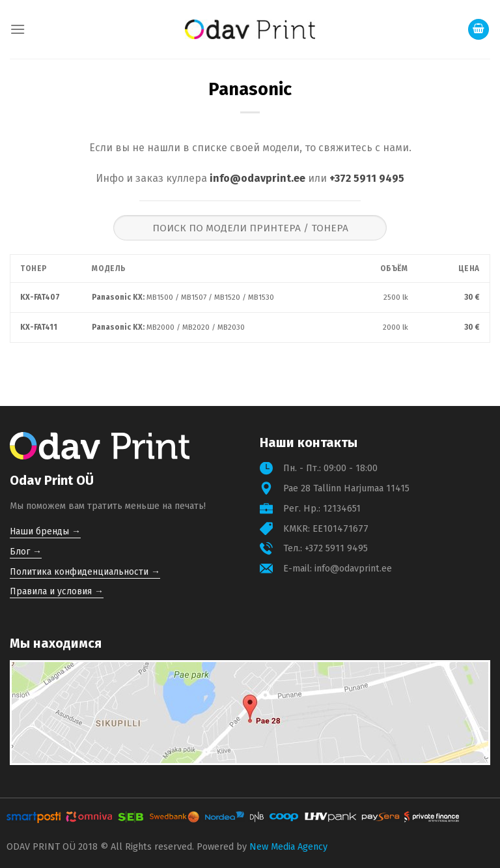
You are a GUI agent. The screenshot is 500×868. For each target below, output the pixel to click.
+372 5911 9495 (367, 178)
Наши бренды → (45, 531)
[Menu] (18, 29)
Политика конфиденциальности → (85, 572)
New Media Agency (288, 847)
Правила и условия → (57, 591)
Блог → (26, 552)
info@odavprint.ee (257, 178)
